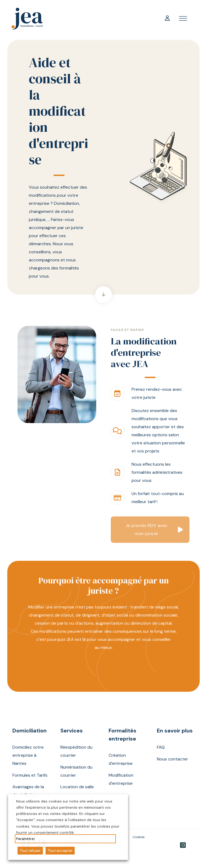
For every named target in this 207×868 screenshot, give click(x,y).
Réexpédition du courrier (76, 751)
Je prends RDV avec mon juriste (147, 532)
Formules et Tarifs (30, 775)
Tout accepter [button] (60, 851)
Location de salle (77, 787)
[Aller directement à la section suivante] (103, 295)
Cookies (139, 837)
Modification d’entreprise (121, 779)
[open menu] (183, 19)
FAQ (161, 747)
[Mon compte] (167, 19)
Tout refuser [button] (30, 851)
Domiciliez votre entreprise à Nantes (28, 755)
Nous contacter (172, 759)
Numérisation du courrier (76, 771)
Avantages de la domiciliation (28, 791)
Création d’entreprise (121, 759)
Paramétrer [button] (26, 839)
